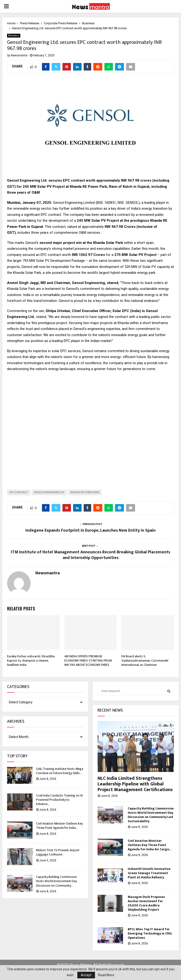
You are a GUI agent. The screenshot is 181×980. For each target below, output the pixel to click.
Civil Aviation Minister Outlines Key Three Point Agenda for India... (59, 826)
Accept (86, 975)
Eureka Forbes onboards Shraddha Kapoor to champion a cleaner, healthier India (31, 661)
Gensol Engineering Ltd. (49, 492)
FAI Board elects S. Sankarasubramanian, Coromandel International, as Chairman (145, 661)
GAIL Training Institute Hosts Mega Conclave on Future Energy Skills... (60, 771)
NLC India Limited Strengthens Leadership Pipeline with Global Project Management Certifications (135, 784)
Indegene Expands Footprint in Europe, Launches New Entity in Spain (90, 530)
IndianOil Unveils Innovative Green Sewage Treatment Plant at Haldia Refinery (149, 873)
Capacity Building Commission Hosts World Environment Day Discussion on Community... (56, 881)
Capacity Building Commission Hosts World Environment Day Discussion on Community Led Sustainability (151, 815)
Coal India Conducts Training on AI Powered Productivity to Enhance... (59, 800)
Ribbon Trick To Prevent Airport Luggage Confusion (58, 852)
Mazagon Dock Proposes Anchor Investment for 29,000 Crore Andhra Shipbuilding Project (146, 903)
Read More (106, 975)
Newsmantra (19, 55)
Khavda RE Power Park (85, 492)
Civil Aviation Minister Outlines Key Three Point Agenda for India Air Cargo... (149, 845)
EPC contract (19, 492)
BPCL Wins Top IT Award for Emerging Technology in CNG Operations (150, 933)
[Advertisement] (90, 427)
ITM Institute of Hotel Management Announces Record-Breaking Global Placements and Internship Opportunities (90, 555)
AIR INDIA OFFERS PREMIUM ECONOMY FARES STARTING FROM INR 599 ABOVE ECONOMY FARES (88, 661)
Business (14, 35)
